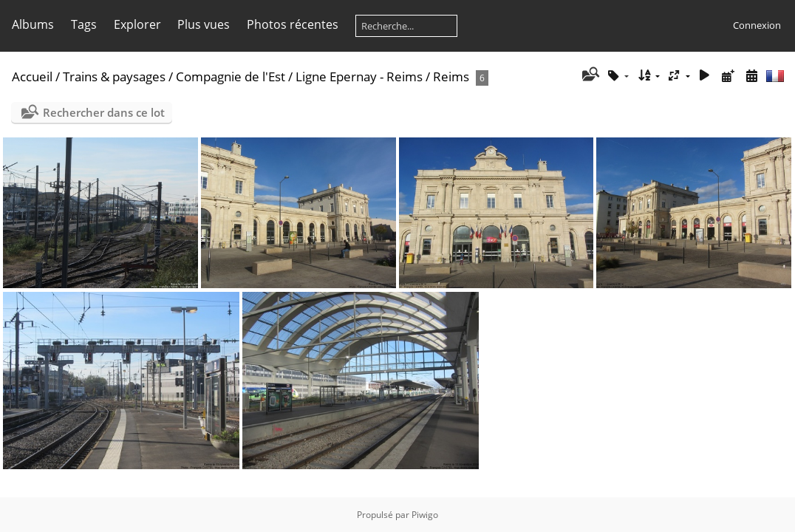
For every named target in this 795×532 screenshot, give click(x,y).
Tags (84, 24)
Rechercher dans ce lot (104, 112)
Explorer (137, 24)
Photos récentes (293, 24)
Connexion (757, 25)
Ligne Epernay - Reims (359, 76)
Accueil (32, 76)
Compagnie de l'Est (231, 76)
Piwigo (425, 515)
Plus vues (204, 24)
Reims (451, 76)
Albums (33, 24)
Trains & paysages (114, 76)
